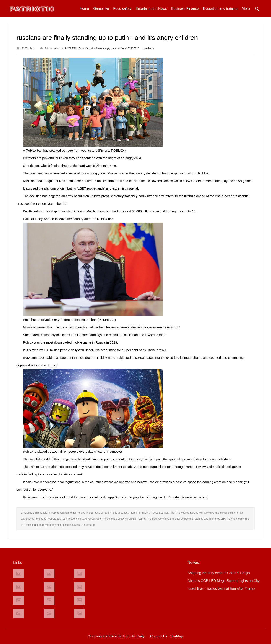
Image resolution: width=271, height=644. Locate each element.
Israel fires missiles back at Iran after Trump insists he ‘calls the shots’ (221, 590)
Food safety (122, 9)
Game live (101, 9)
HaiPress (149, 48)
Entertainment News (151, 9)
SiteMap (177, 636)
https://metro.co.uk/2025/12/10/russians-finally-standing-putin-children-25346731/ (92, 48)
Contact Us (159, 636)
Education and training (220, 9)
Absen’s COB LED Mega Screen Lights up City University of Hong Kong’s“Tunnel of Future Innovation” (224, 582)
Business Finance (185, 9)
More (246, 9)
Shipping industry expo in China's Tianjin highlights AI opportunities (219, 574)
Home (84, 9)
